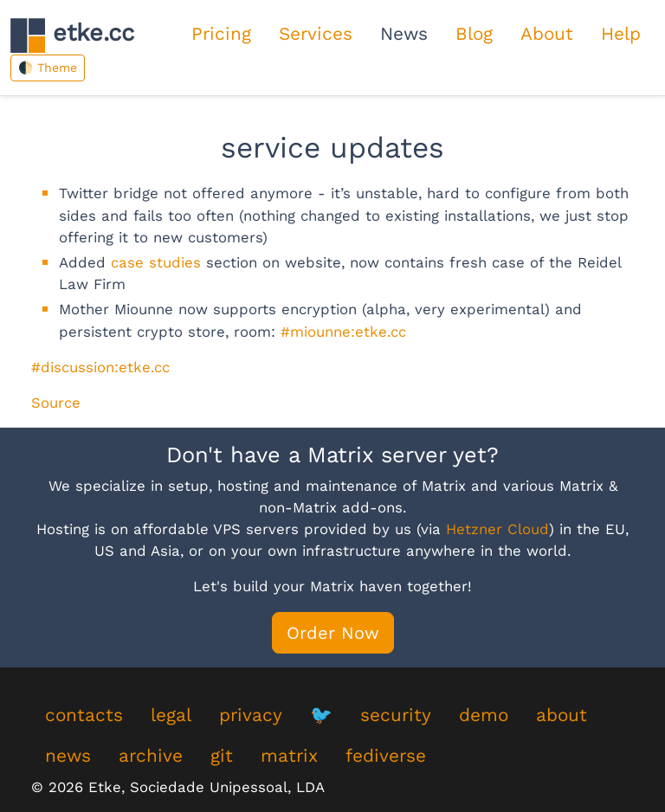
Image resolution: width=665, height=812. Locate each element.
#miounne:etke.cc (343, 332)
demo (484, 715)
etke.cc (72, 35)
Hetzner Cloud (497, 529)
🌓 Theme (48, 68)
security (396, 715)
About (547, 34)
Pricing (221, 34)
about (562, 715)
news (68, 756)
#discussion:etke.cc (100, 367)
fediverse (386, 756)
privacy (251, 715)
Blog (474, 34)
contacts (84, 715)
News (404, 34)
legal (171, 715)
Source (56, 403)
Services (316, 34)
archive (151, 756)
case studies (156, 262)
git (222, 756)
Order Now (333, 633)
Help (621, 34)
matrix (289, 756)
